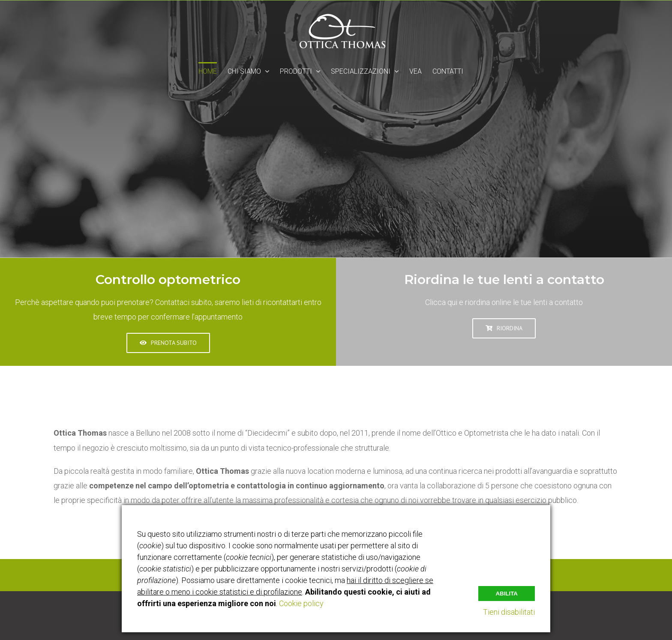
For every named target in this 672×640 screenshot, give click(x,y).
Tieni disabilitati (509, 612)
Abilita (507, 594)
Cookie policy (301, 603)
